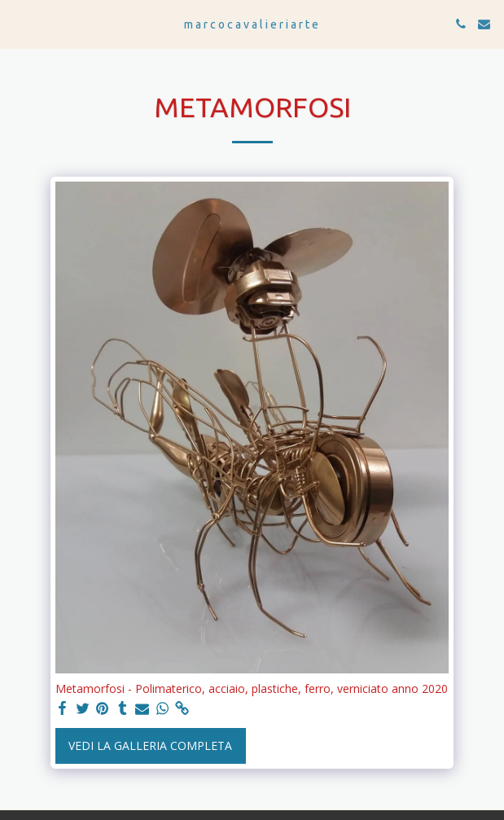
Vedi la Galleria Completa (150, 745)
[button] (18, 23)
